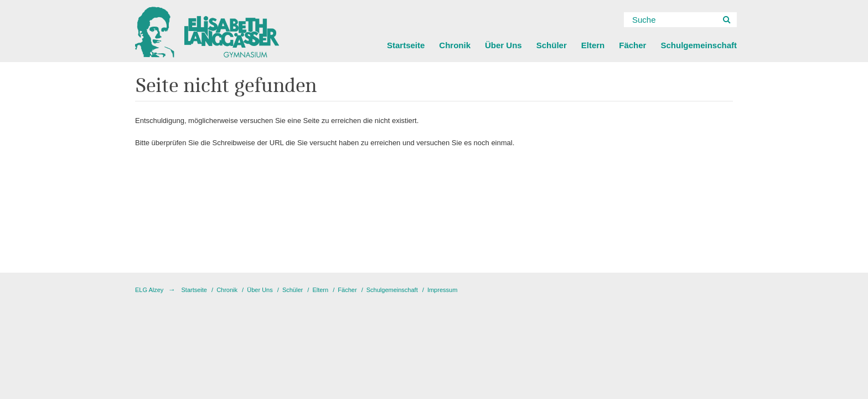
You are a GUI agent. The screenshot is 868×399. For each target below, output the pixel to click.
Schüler (552, 45)
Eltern (593, 45)
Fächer (632, 45)
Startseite (406, 45)
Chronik (455, 45)
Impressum (442, 290)
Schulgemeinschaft (699, 45)
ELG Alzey (149, 290)
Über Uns (503, 45)
